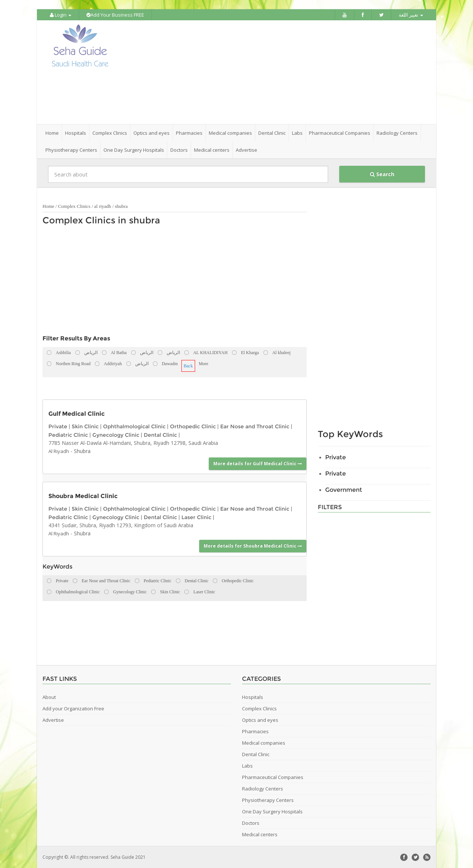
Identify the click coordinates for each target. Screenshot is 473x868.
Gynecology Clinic (116, 434)
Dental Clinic (160, 434)
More (204, 363)
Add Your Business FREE (115, 15)
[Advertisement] (278, 72)
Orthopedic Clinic (193, 426)
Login (61, 15)
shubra (121, 206)
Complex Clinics (74, 206)
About (49, 697)
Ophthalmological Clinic (134, 426)
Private (58, 426)
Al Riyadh (59, 451)
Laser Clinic (196, 517)
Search (382, 174)
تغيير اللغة (411, 15)
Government (344, 489)
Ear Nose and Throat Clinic (255, 426)
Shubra (82, 451)
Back (188, 366)
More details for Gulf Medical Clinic (258, 463)
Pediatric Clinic (68, 434)
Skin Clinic (85, 426)
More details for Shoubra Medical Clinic (253, 545)
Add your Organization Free (73, 708)
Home (52, 133)
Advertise (246, 150)
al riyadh (103, 206)
